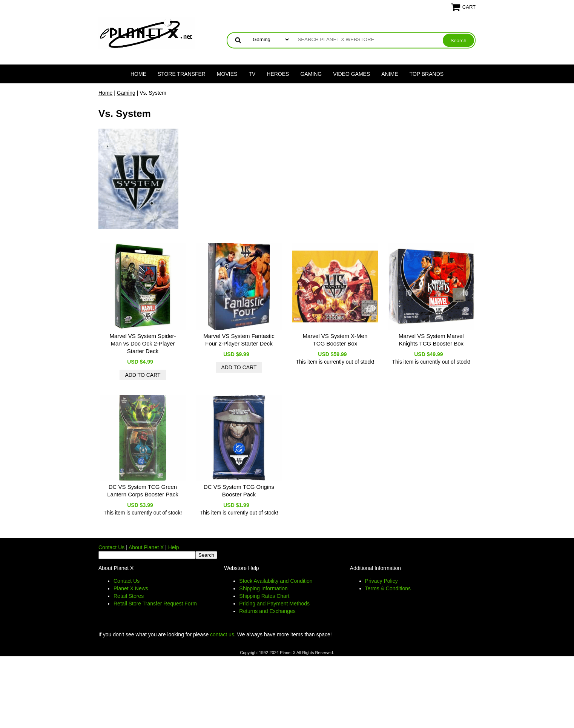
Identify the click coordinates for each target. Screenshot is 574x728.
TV (252, 74)
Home (138, 74)
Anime (390, 74)
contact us (222, 634)
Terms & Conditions (388, 588)
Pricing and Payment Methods (274, 604)
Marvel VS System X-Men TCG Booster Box (335, 340)
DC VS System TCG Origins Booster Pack (239, 491)
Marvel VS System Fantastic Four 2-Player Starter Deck (239, 340)
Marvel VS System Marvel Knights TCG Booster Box (431, 340)
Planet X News (131, 588)
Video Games (351, 74)
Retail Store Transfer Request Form (155, 604)
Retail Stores (129, 596)
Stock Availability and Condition (276, 581)
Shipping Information (263, 588)
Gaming (311, 74)
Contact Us (111, 547)
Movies (227, 74)
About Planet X (146, 547)
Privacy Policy (381, 581)
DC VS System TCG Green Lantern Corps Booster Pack (143, 491)
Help (174, 547)
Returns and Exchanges (267, 611)
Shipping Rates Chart (264, 596)
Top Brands (427, 74)
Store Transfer (182, 74)
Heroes (278, 74)
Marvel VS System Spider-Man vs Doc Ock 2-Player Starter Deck (143, 343)
